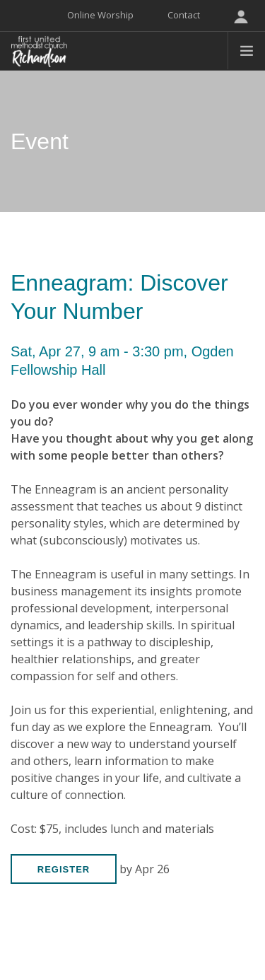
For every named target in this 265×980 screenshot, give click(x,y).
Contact (184, 15)
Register (64, 869)
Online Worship (100, 15)
